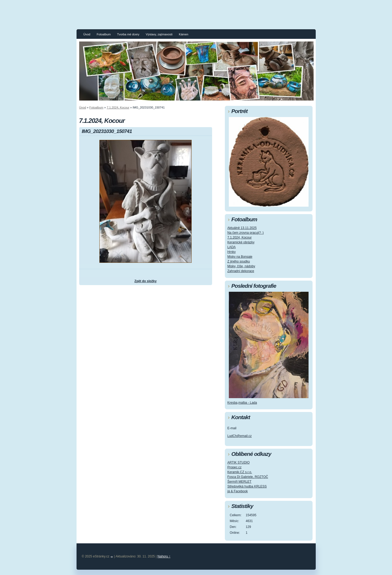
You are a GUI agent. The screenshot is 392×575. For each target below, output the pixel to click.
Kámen (184, 34)
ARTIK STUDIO (239, 462)
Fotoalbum (104, 34)
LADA (232, 247)
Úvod (87, 34)
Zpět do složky (146, 281)
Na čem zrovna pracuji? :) (246, 233)
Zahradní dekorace (241, 271)
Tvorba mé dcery (128, 34)
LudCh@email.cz (240, 436)
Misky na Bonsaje (240, 257)
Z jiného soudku (239, 261)
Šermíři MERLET (240, 482)
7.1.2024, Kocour (118, 107)
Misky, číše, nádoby (241, 266)
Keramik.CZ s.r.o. (240, 472)
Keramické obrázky (241, 242)
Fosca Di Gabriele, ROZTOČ (248, 477)
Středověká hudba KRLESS (247, 486)
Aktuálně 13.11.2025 (242, 228)
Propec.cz (235, 467)
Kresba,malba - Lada (242, 403)
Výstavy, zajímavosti (159, 34)
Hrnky (232, 252)
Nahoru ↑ (164, 556)
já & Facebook (238, 491)
